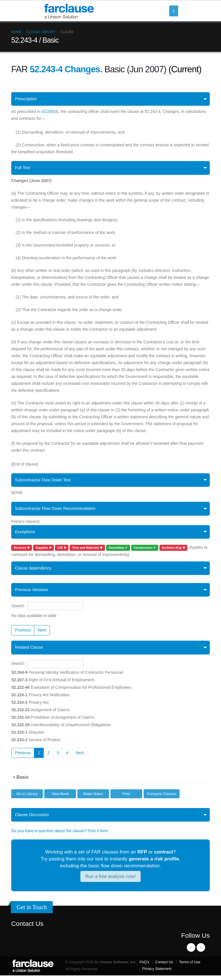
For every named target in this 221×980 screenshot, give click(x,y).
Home (16, 32)
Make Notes (93, 798)
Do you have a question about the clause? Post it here (60, 836)
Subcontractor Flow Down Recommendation (58, 511)
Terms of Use (190, 967)
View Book (60, 798)
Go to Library (27, 798)
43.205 (47, 112)
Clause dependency (35, 571)
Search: (47, 610)
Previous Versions (33, 593)
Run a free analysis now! (110, 881)
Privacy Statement (157, 973)
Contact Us (27, 928)
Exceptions (26, 534)
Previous (23, 634)
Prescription (27, 99)
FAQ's (144, 967)
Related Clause (30, 651)
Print (126, 798)
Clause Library (41, 32)
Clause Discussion (33, 819)
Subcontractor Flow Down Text (45, 481)
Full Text (23, 169)
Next (42, 634)
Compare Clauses (161, 798)
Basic (23, 781)
